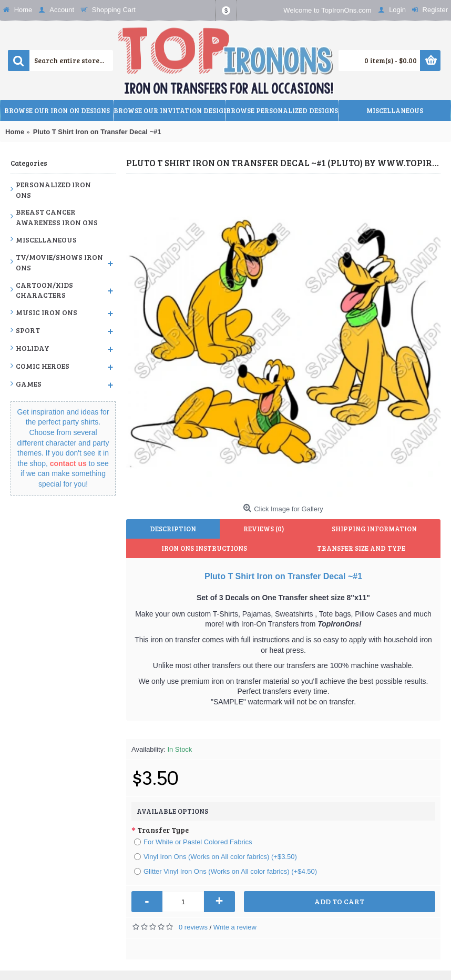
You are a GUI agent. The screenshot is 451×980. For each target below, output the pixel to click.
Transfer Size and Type (361, 548)
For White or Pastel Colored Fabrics (193, 842)
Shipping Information (374, 529)
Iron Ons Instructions (204, 548)
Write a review (235, 927)
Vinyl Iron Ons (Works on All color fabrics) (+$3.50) (216, 857)
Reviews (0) (264, 529)
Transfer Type (163, 830)
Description (173, 529)
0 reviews (193, 927)
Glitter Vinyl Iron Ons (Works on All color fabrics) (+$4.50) (225, 871)
